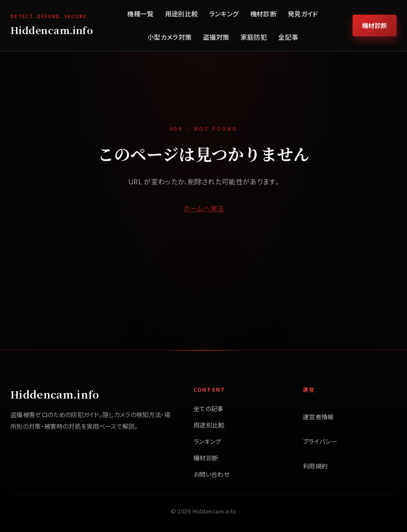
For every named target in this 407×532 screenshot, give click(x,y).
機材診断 (263, 14)
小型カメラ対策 (169, 37)
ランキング (224, 14)
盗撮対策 (216, 37)
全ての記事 (209, 408)
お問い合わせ (211, 474)
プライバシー (320, 441)
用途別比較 (182, 14)
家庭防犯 (254, 37)
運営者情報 (318, 417)
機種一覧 (140, 14)
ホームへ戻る (203, 208)
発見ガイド (303, 14)
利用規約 (315, 466)
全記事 (288, 37)
